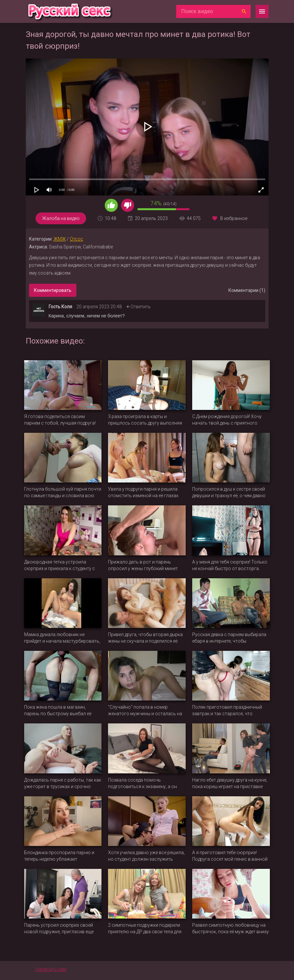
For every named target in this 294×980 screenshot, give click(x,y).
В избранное (234, 218)
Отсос (77, 239)
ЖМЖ (60, 239)
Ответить (141, 307)
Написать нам (51, 969)
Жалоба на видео (61, 218)
